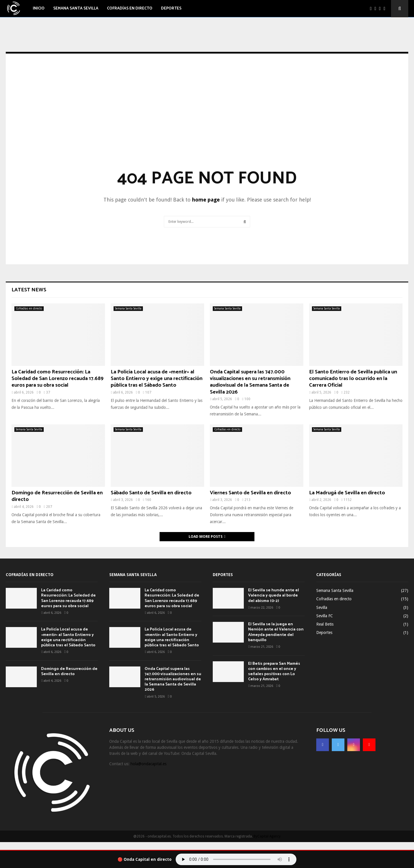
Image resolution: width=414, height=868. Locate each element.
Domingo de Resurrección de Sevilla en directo (57, 496)
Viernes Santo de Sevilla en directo (250, 493)
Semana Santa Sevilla (76, 8)
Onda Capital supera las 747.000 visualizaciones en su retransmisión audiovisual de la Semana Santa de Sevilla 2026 (250, 382)
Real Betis (325, 624)
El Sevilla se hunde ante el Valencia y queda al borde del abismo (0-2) (274, 596)
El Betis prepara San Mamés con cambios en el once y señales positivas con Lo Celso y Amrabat (274, 672)
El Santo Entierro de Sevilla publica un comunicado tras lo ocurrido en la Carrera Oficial (353, 379)
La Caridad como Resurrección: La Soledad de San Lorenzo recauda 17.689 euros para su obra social (57, 379)
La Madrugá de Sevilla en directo (347, 493)
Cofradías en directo (130, 8)
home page (206, 200)
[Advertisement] (207, 120)
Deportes (171, 8)
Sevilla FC (325, 616)
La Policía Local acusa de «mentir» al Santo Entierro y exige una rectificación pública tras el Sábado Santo (157, 379)
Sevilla (322, 607)
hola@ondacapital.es (148, 764)
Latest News (29, 290)
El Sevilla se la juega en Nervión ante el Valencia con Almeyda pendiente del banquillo (276, 632)
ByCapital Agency (267, 836)
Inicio (39, 8)
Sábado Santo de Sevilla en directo (151, 493)
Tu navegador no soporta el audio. (236, 859)
